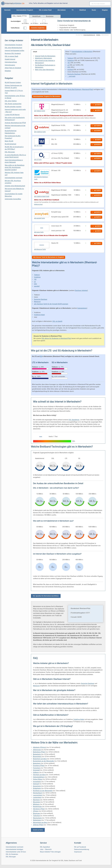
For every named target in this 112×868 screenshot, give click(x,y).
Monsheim (37, 802)
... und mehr (71, 76)
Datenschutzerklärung (82, 849)
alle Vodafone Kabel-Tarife (42, 197)
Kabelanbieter (82, 308)
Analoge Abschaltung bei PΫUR (15, 123)
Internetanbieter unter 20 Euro (16, 852)
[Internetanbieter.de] (13, 3)
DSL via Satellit (57, 321)
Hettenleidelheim (39, 777)
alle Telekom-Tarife (40, 111)
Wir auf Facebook (80, 847)
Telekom (70, 58)
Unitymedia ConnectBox (13, 199)
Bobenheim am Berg (40, 759)
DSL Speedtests (74, 420)
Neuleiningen (37, 807)
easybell (70, 70)
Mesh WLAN (9, 141)
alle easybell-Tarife (39, 218)
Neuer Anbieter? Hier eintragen (50, 852)
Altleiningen (37, 750)
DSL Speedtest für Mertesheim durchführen (46, 596)
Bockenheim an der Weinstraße (43, 761)
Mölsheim (36, 804)
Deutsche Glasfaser (74, 74)
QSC (69, 67)
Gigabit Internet (10, 59)
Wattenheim (37, 820)
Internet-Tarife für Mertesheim (45, 56)
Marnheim (36, 800)
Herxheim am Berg (39, 775)
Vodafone (71, 60)
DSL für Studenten (12, 854)
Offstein (36, 811)
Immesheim (37, 782)
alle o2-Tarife (38, 160)
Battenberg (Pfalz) (39, 752)
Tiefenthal (36, 816)
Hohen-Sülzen (38, 779)
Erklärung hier (38, 204)
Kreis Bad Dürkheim (75, 89)
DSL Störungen (10, 152)
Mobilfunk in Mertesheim (44, 58)
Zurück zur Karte (38, 830)
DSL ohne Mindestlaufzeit (13, 48)
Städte (98, 35)
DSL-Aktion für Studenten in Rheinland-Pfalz (56, 338)
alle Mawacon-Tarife (40, 249)
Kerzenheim (37, 786)
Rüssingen (37, 813)
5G (41, 356)
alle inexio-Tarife (39, 232)
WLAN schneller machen (13, 107)
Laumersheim (38, 795)
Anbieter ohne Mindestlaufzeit (15, 186)
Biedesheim (37, 754)
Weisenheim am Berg (40, 823)
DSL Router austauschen (13, 104)
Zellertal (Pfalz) (38, 825)
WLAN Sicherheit (10, 144)
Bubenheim (37, 763)
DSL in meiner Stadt (11, 56)
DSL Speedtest (45, 847)
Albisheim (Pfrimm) (40, 747)
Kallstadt (36, 784)
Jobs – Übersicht (46, 849)
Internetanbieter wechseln (14, 178)
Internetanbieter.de (89, 35)
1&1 (69, 63)
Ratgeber (8, 71)
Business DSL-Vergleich (13, 53)
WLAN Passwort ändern (13, 83)
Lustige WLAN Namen (12, 115)
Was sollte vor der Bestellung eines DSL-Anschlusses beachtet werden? (15, 167)
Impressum (78, 852)
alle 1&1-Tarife (38, 146)
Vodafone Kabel (39, 315)
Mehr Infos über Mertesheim (45, 70)
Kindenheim (37, 788)
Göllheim (36, 772)
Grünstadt (36, 770)
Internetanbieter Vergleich (13, 45)
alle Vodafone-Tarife (40, 132)
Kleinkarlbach (38, 793)
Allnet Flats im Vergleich (13, 68)
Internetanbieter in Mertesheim (82, 52)
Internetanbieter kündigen (14, 849)
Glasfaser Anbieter (81, 290)
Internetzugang (10, 65)
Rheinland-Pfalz (87, 89)
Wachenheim (37, 818)
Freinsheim (37, 768)
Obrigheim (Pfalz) (39, 809)
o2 (68, 65)
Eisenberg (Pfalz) (39, 766)
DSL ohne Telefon (11, 101)
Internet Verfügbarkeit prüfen (15, 51)
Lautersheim (37, 797)
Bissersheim (37, 756)
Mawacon (37, 302)
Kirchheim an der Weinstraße (43, 791)
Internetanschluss (11, 62)
